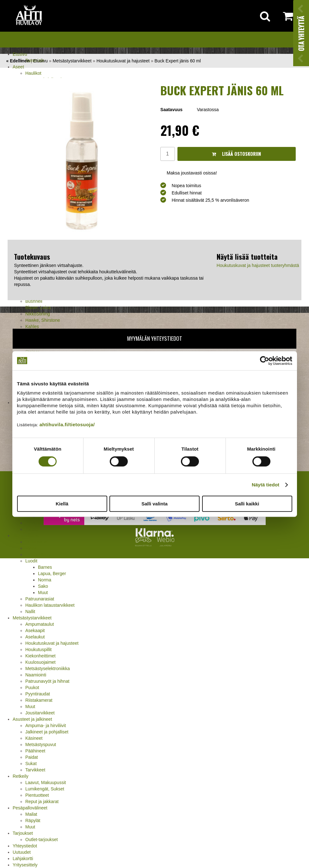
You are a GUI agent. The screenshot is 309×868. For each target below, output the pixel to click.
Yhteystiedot (25, 846)
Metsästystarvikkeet (32, 618)
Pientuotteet (37, 795)
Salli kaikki (247, 504)
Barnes (45, 567)
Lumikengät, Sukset (45, 789)
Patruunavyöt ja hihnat (47, 681)
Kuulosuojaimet (40, 662)
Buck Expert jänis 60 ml (178, 61)
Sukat (31, 763)
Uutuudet (22, 852)
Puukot (32, 687)
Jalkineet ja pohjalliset (47, 732)
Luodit (31, 561)
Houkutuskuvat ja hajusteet (52, 643)
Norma (45, 580)
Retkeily (21, 776)
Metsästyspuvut (41, 744)
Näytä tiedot (266, 485)
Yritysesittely (25, 865)
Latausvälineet (40, 554)
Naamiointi (36, 675)
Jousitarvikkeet (40, 713)
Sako (43, 586)
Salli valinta (154, 504)
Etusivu (20, 54)
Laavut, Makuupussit (46, 782)
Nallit (30, 611)
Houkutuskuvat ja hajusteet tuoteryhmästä (258, 265)
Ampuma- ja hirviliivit (46, 725)
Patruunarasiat (40, 599)
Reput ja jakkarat (42, 801)
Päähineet (35, 751)
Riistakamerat (39, 700)
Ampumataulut (40, 624)
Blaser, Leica (38, 307)
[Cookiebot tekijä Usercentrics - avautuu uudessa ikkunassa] (265, 361)
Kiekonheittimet (40, 656)
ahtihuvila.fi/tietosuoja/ (67, 424)
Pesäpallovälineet (30, 808)
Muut (43, 592)
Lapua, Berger (52, 573)
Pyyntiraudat (38, 694)
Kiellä (62, 504)
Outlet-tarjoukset (42, 839)
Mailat (31, 814)
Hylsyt (31, 548)
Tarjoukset (23, 833)
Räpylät (33, 820)
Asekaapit (35, 630)
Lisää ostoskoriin (236, 154)
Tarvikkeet (35, 770)
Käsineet (34, 738)
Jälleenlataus (26, 535)
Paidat (32, 757)
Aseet (18, 67)
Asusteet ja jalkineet (32, 719)
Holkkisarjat (37, 542)
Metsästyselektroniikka (48, 668)
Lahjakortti (23, 858)
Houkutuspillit (38, 649)
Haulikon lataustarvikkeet (50, 605)
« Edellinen (18, 61)
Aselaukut (35, 637)
